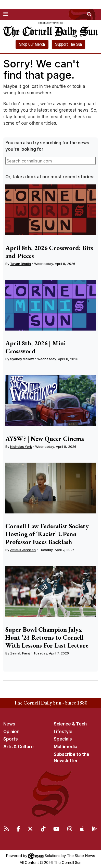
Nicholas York (21, 447)
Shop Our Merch (32, 44)
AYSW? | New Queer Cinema (45, 439)
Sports (11, 739)
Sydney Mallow (22, 359)
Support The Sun (68, 44)
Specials (63, 739)
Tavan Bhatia (21, 264)
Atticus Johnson (23, 550)
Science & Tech (70, 724)
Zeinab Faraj (20, 653)
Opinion (11, 732)
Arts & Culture (18, 747)
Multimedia (66, 747)
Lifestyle (63, 732)
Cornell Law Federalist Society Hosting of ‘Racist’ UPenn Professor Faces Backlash (47, 534)
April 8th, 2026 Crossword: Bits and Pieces (49, 252)
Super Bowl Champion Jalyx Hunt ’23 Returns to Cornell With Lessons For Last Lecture (47, 637)
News (9, 724)
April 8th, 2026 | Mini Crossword (36, 347)
